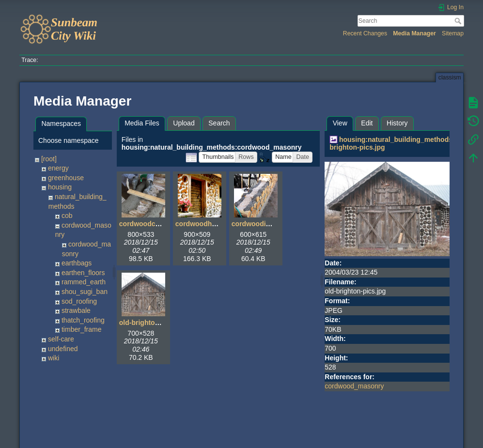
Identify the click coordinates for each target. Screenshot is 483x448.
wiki (54, 358)
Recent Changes (365, 33)
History (397, 123)
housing (60, 187)
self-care (61, 339)
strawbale (76, 310)
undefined (63, 349)
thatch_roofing (83, 320)
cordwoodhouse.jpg (208, 224)
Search (459, 21)
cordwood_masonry (354, 386)
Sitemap (453, 33)
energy (58, 168)
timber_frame (81, 329)
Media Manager (414, 33)
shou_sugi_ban (85, 292)
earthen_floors (83, 273)
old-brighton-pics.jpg (153, 323)
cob (67, 216)
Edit (367, 123)
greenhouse (66, 178)
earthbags (77, 263)
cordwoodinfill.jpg (261, 224)
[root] (49, 159)
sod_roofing (79, 301)
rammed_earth (84, 282)
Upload (184, 123)
